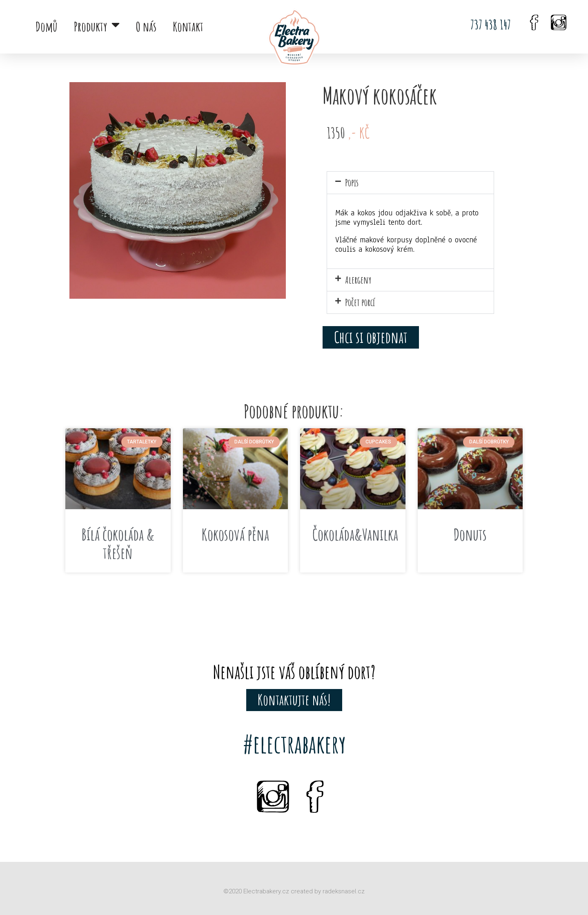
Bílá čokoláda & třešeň (118, 544)
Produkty (97, 27)
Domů (47, 26)
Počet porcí (360, 302)
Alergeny (358, 280)
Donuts (470, 535)
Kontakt (188, 26)
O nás (146, 26)
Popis (352, 183)
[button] (410, 183)
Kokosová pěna (235, 535)
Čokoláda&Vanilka (355, 535)
